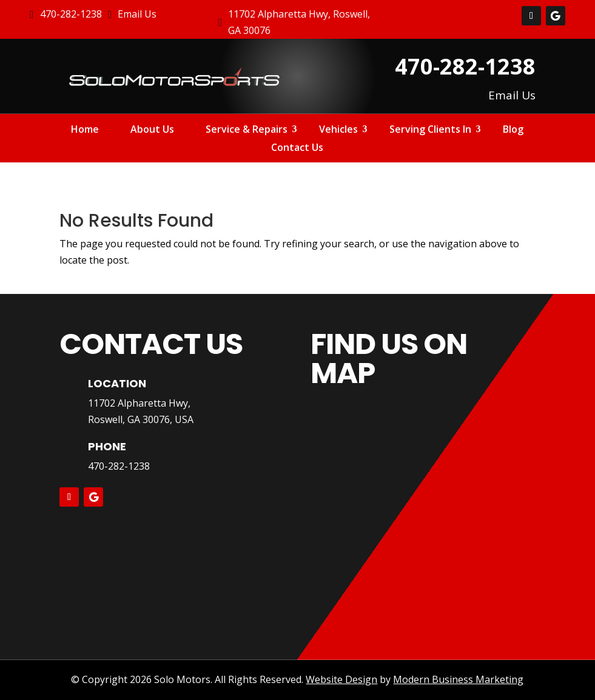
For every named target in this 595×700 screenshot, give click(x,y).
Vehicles (338, 130)
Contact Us (297, 148)
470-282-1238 (119, 466)
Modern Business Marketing (458, 679)
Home (85, 130)
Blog (513, 130)
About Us (152, 130)
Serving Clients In (430, 130)
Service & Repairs (247, 130)
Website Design (341, 679)
